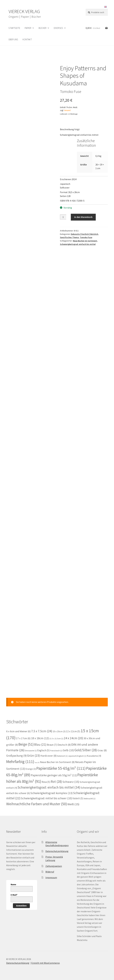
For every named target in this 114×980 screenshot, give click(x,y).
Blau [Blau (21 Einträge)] (40, 744)
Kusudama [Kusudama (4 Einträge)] (94, 756)
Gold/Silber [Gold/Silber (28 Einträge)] (86, 750)
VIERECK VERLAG (24, 11)
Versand (67, 110)
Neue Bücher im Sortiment (85, 241)
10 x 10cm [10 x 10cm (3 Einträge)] (59, 731)
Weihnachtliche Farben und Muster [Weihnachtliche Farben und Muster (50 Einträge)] (37, 804)
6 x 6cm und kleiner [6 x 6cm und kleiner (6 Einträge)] (18, 731)
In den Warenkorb (83, 217)
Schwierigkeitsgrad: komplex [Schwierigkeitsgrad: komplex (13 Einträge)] (52, 793)
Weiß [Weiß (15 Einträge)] (73, 804)
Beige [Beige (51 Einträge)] (26, 744)
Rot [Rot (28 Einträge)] (56, 782)
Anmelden (21, 906)
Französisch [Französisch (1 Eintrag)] (56, 751)
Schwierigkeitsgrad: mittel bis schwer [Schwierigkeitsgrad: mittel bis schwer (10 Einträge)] (46, 798)
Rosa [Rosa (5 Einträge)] (46, 782)
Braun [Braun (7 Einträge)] (52, 745)
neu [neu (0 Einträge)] (37, 762)
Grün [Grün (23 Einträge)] (33, 755)
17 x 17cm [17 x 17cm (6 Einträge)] (23, 738)
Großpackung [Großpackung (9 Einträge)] (16, 756)
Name (13, 884)
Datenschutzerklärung (57, 851)
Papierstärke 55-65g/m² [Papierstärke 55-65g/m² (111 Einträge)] (61, 768)
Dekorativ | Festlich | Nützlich (84, 234)
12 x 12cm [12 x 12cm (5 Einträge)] (73, 731)
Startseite (14, 28)
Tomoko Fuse (86, 237)
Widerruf (50, 872)
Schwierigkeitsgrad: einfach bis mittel (78, 244)
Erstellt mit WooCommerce (45, 963)
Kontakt (27, 39)
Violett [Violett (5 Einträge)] (78, 798)
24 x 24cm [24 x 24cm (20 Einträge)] (73, 738)
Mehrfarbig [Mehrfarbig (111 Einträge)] (20, 762)
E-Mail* (14, 895)
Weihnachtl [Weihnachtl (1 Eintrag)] (90, 799)
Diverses (58, 28)
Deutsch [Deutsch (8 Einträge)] (64, 745)
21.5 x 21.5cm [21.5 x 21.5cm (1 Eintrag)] (56, 739)
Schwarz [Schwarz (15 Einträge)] (71, 782)
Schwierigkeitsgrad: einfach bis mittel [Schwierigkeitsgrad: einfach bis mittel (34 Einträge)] (49, 787)
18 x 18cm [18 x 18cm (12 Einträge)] (40, 738)
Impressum (51, 877)
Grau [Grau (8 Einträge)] (102, 750)
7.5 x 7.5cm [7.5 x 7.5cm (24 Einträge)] (42, 731)
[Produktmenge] (63, 217)
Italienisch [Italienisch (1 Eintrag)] (62, 756)
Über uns (13, 39)
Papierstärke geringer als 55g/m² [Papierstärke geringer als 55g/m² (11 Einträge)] (54, 775)
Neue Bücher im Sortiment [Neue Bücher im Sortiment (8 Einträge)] (57, 762)
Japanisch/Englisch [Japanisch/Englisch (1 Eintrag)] (77, 756)
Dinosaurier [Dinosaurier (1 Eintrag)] (31, 751)
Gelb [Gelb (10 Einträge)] (68, 750)
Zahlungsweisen (54, 866)
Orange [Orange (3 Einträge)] (31, 769)
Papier (28, 28)
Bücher (43, 28)
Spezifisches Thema (69, 237)
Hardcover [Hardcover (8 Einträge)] (48, 756)
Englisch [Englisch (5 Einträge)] (43, 750)
